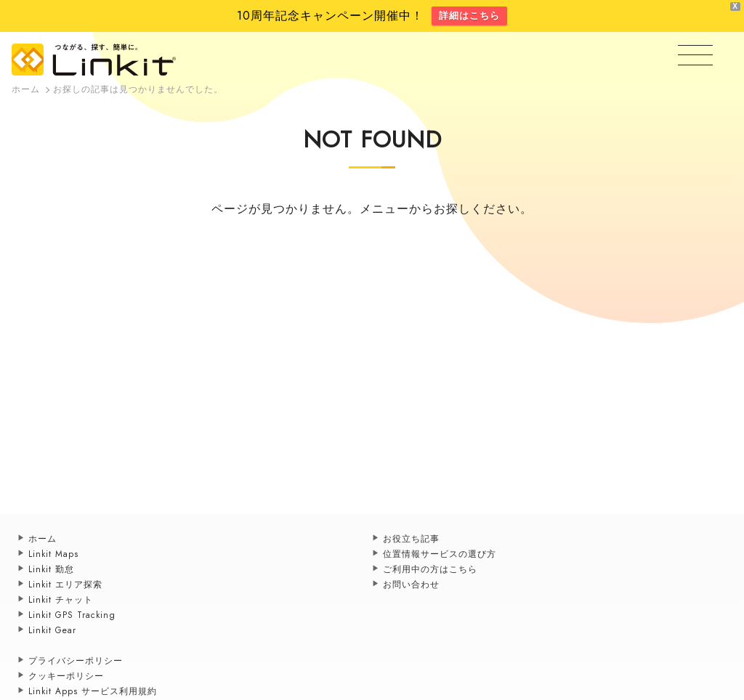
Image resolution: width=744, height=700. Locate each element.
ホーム (43, 539)
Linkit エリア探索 (65, 585)
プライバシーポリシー (76, 661)
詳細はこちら (469, 16)
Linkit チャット (61, 600)
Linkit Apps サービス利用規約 (93, 691)
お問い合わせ (411, 585)
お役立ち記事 (411, 539)
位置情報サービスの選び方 (440, 554)
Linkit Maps (53, 554)
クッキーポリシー (66, 676)
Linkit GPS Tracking (72, 615)
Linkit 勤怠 (51, 569)
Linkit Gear (52, 630)
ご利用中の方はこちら (430, 569)
